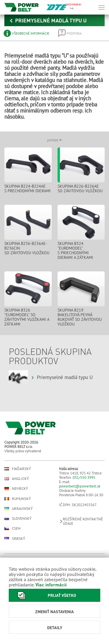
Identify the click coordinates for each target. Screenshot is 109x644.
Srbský (15, 539)
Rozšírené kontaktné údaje (81, 521)
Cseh (12, 529)
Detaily (55, 627)
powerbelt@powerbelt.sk (80, 486)
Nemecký (16, 489)
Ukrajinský (18, 509)
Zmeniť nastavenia (54, 611)
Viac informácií (51, 585)
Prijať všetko (45, 595)
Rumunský (18, 499)
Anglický (17, 479)
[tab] (27, 33)
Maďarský (18, 469)
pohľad (54, 140)
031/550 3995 (84, 477)
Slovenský (18, 518)
